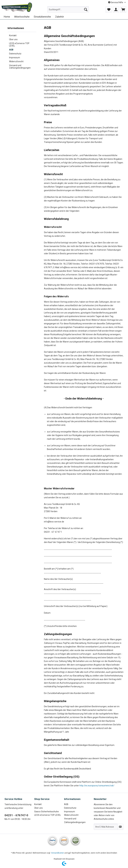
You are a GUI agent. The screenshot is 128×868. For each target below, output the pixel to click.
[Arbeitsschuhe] (22, 17)
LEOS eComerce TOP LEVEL (19, 45)
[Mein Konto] (116, 10)
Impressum (15, 58)
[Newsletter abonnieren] (120, 827)
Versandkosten (57, 853)
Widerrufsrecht (16, 61)
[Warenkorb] (123, 10)
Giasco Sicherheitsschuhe (47, 812)
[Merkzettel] (109, 10)
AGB (11, 50)
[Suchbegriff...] (68, 10)
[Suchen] (86, 10)
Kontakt (13, 35)
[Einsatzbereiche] (42, 17)
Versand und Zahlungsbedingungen (20, 67)
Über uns (13, 39)
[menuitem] (68, 11)
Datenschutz (15, 54)
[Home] (7, 17)
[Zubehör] (60, 17)
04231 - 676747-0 (16, 815)
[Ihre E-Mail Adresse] (106, 827)
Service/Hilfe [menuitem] (116, 2)
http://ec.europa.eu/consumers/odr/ (97, 786)
